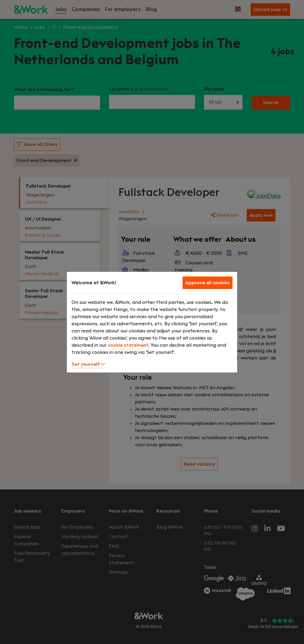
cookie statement (128, 345)
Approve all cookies (208, 283)
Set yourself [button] (88, 364)
